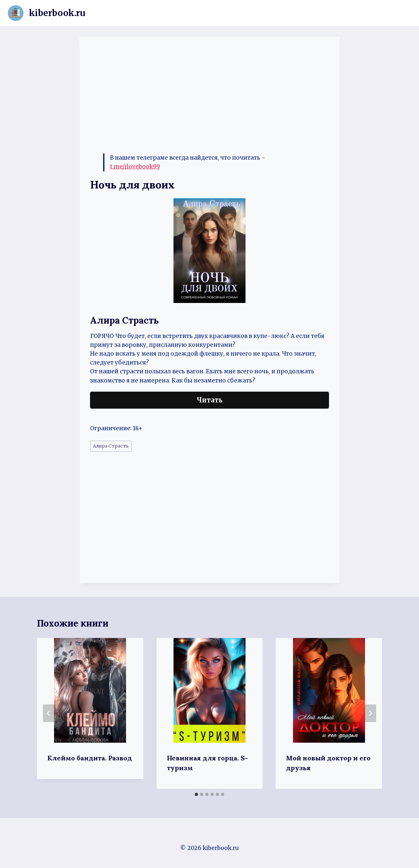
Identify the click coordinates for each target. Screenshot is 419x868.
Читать (210, 400)
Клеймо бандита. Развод (90, 758)
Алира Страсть (111, 446)
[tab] (196, 794)
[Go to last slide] (49, 713)
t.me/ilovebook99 (135, 167)
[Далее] (370, 713)
